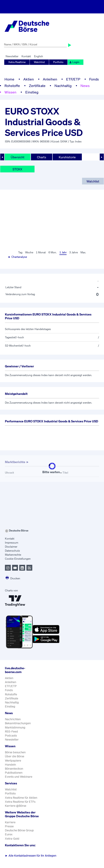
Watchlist (39, 62)
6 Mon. (53, 252)
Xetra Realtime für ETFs (20, 802)
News (85, 86)
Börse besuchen (15, 752)
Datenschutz (12, 551)
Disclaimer (11, 547)
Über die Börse (15, 756)
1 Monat (41, 252)
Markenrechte (13, 555)
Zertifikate (37, 86)
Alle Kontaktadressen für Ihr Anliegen (31, 856)
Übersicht (18, 157)
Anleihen (50, 79)
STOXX (17, 169)
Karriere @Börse (16, 806)
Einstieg (32, 92)
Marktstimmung (15, 727)
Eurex (9, 834)
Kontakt (26, 56)
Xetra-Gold (12, 839)
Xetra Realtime (17, 62)
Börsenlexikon (14, 769)
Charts (42, 157)
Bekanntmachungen (18, 723)
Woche (29, 252)
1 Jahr (63, 252)
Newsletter (12, 56)
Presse (9, 826)
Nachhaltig (63, 86)
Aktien (29, 79)
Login (74, 62)
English (39, 56)
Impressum (12, 543)
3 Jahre (74, 252)
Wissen (10, 92)
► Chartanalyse (17, 257)
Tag (20, 252)
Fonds (94, 79)
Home (9, 79)
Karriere (10, 822)
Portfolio (58, 62)
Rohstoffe (12, 86)
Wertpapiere (13, 761)
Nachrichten (13, 719)
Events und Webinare (19, 777)
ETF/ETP (73, 79)
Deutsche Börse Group (19, 830)
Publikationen (14, 773)
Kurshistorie (67, 157)
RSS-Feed (11, 731)
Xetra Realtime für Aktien (21, 798)
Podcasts (11, 736)
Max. (83, 252)
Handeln (10, 765)
